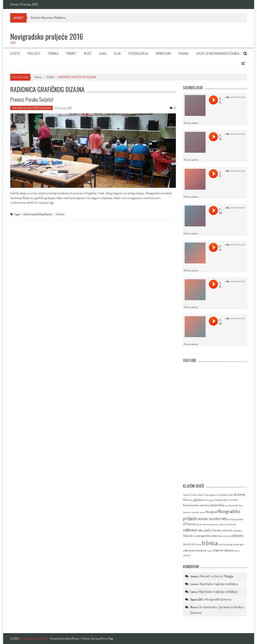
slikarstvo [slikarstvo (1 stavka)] (227, 536)
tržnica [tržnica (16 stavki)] (210, 543)
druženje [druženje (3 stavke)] (240, 494)
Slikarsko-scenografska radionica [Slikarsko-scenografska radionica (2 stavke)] (202, 536)
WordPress (73, 638)
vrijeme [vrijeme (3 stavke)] (218, 550)
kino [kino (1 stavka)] (227, 506)
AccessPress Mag (102, 638)
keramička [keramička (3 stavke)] (217, 505)
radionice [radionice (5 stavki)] (190, 530)
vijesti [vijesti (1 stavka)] (210, 551)
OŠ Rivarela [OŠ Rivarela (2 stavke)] (189, 524)
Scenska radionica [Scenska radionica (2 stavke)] (222, 530)
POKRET (71, 53)
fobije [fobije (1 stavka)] (191, 500)
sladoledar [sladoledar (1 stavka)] (238, 531)
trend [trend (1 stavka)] (199, 544)
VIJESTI (15, 53)
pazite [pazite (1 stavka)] (199, 524)
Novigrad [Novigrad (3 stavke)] (212, 512)
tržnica (60, 214)
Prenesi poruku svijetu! (32, 99)
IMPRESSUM (163, 53)
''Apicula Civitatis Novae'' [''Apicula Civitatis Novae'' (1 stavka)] (193, 495)
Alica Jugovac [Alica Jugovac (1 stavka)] (210, 495)
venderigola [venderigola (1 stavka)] (239, 544)
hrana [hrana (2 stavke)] (218, 500)
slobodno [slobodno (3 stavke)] (238, 535)
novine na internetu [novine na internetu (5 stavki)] (213, 518)
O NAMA (183, 53)
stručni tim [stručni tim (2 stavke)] (189, 544)
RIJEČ (88, 53)
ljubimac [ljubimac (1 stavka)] (187, 512)
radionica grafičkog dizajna (38, 214)
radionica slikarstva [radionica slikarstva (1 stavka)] (228, 524)
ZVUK (117, 53)
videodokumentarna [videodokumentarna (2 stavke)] (195, 550)
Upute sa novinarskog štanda (218, 53)
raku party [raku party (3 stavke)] (204, 530)
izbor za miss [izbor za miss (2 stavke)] (230, 500)
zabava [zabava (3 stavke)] (228, 550)
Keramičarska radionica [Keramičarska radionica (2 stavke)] (196, 505)
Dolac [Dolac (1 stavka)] (231, 495)
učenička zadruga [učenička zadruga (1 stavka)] (226, 544)
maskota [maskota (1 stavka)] (195, 512)
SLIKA (103, 53)
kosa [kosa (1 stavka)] (241, 506)
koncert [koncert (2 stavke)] (234, 505)
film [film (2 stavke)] (185, 500)
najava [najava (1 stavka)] (202, 512)
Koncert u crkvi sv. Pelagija (217, 576)
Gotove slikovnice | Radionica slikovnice (56, 18)
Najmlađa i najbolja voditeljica (219, 584)
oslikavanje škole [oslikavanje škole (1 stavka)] (236, 519)
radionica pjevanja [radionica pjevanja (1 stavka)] (210, 524)
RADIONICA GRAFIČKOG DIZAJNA (31, 108)
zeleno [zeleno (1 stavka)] (237, 551)
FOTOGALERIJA (138, 53)
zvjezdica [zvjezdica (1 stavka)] (187, 555)
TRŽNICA (53, 53)
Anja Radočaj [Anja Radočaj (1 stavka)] (222, 495)
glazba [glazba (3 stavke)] (198, 500)
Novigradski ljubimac (219, 599)
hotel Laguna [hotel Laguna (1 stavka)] (209, 500)
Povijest (34, 53)
